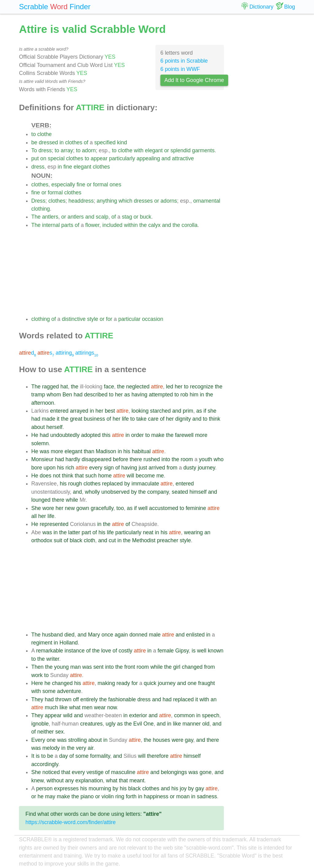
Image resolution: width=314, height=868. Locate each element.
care (153, 419)
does (45, 476)
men (87, 707)
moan (183, 796)
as (127, 395)
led (169, 387)
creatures (91, 724)
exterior (138, 715)
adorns (169, 201)
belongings (174, 772)
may (50, 796)
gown (83, 508)
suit (58, 540)
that (79, 476)
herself (54, 427)
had (78, 395)
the (143, 225)
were (178, 740)
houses (161, 740)
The (36, 217)
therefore (158, 756)
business (94, 419)
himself (198, 492)
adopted (91, 435)
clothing (41, 209)
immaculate (145, 484)
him (194, 395)
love (106, 651)
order (138, 435)
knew (37, 780)
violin (108, 796)
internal (51, 225)
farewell (184, 435)
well (143, 508)
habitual (141, 451)
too (120, 508)
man (75, 667)
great (76, 419)
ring (120, 796)
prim (188, 411)
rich (70, 468)
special (56, 158)
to (34, 134)
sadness (207, 796)
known (216, 651)
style (93, 319)
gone (206, 772)
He (35, 435)
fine (68, 167)
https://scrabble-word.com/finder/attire (71, 822)
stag (127, 217)
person (44, 788)
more (201, 435)
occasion (153, 319)
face (109, 387)
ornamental (207, 201)
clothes (74, 142)
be (34, 142)
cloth (89, 540)
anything (107, 201)
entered (59, 411)
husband (52, 635)
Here (37, 683)
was (44, 451)
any (70, 780)
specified (105, 142)
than (89, 451)
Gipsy (182, 651)
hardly (73, 459)
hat (64, 387)
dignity (183, 419)
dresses (144, 201)
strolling (77, 740)
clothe (45, 134)
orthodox (42, 540)
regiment (42, 643)
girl (177, 667)
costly (126, 651)
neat (148, 532)
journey (206, 468)
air (91, 748)
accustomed (164, 508)
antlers (50, 217)
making (106, 683)
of (86, 142)
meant (137, 780)
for (109, 319)
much (51, 707)
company (158, 492)
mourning (100, 788)
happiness (156, 796)
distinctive (74, 319)
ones (115, 185)
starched (160, 411)
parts (67, 225)
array (67, 150)
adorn (89, 150)
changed (192, 667)
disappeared (96, 459)
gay (189, 740)
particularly (122, 158)
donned (138, 635)
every (96, 468)
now (112, 707)
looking (140, 411)
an (207, 532)
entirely (89, 699)
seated (180, 492)
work (37, 675)
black (76, 540)
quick (150, 683)
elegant (154, 150)
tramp (38, 395)
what (75, 707)
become (145, 476)
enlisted (195, 635)
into (166, 459)
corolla (190, 225)
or (167, 150)
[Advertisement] (128, 272)
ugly (111, 724)
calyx (155, 225)
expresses (66, 788)
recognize (202, 387)
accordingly (45, 764)
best (110, 411)
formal (101, 185)
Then (37, 667)
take (141, 419)
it (58, 419)
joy (183, 788)
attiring (65, 353)
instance (75, 651)
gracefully (102, 508)
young (61, 667)
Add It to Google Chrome (194, 80)
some (49, 691)
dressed (48, 142)
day (63, 756)
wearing (193, 532)
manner (192, 724)
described (96, 395)
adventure (69, 691)
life (125, 419)
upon (50, 468)
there (136, 459)
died (69, 635)
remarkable (50, 651)
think (214, 419)
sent (99, 667)
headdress (81, 201)
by (127, 484)
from (172, 468)
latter (74, 532)
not (56, 476)
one (192, 683)
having (140, 395)
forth (131, 796)
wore (48, 508)
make (158, 435)
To (34, 150)
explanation (89, 780)
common (184, 715)
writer (53, 659)
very (81, 748)
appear (99, 158)
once (107, 635)
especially (63, 185)
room (187, 459)
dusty (190, 468)
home (105, 476)
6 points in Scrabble (184, 61)
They (37, 699)
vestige (95, 772)
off (76, 699)
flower (92, 225)
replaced (113, 484)
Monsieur (42, 459)
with (139, 150)
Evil (138, 724)
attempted (161, 395)
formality (100, 756)
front (130, 667)
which (126, 201)
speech (211, 715)
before (121, 459)
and (166, 158)
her (179, 387)
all (34, 516)
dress (45, 150)
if (205, 411)
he (48, 683)
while (72, 500)
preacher (168, 540)
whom (54, 395)
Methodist (144, 540)
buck (146, 217)
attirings (86, 353)
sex (59, 732)
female (166, 651)
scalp (102, 217)
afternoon (43, 403)
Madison (106, 451)
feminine (196, 508)
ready (123, 683)
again (121, 635)
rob (184, 395)
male (155, 635)
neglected (138, 387)
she (212, 411)
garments (203, 150)
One (149, 724)
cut (112, 540)
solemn (40, 443)
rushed (152, 459)
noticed (51, 772)
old (206, 724)
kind (122, 142)
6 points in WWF (180, 69)
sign (109, 468)
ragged (50, 387)
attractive (183, 158)
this (106, 435)
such (91, 476)
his (127, 451)
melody (51, 748)
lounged (41, 500)
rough (75, 484)
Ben (67, 395)
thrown (63, 699)
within (131, 225)
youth (206, 459)
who (219, 459)
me (160, 476)
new (70, 508)
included (113, 225)
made (48, 419)
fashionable (122, 699)
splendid (181, 150)
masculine (123, 772)
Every (38, 740)
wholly (92, 492)
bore (37, 468)
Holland (69, 643)
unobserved (116, 492)
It (33, 756)
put (35, 158)
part (86, 532)
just (143, 468)
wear (100, 707)
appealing (148, 158)
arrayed (79, 411)
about (38, 427)
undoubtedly (65, 435)
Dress (38, 201)
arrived (157, 468)
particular (129, 319)
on (43, 158)
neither (46, 732)
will (130, 476)
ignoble (40, 724)
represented (54, 524)
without (55, 780)
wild (68, 715)
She (36, 508)
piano (87, 796)
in (62, 142)
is (194, 651)
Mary (94, 635)
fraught (207, 683)
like (63, 707)
